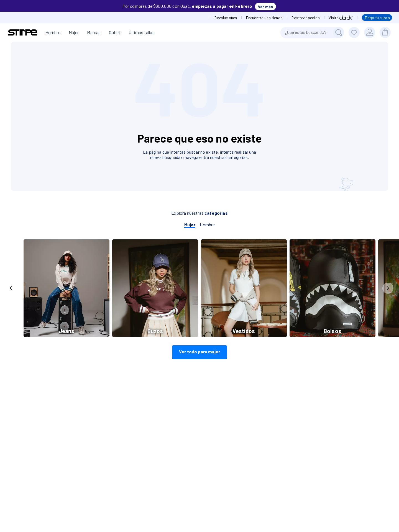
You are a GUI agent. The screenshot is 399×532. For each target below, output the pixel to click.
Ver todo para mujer (199, 352)
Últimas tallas (141, 32)
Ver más (265, 7)
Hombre (53, 32)
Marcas (94, 32)
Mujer (74, 32)
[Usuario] (370, 32)
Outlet (115, 32)
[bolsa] (385, 32)
